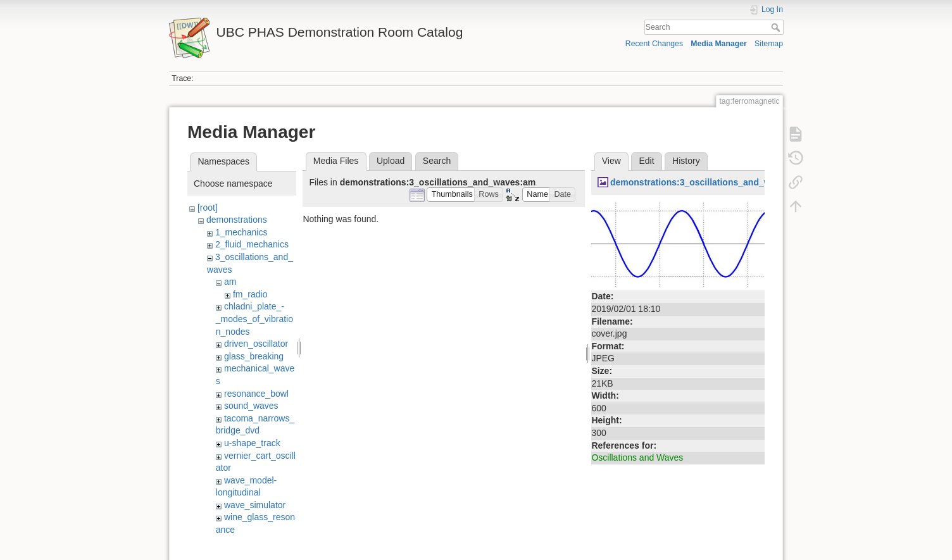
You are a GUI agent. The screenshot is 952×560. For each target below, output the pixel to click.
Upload (391, 161)
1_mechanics (241, 232)
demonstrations (237, 220)
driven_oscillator (256, 344)
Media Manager (719, 44)
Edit (646, 161)
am (230, 282)
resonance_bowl (256, 394)
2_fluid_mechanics (252, 244)
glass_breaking (254, 356)
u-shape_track (252, 443)
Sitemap (769, 44)
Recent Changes (654, 44)
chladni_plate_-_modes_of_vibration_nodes (254, 319)
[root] (208, 208)
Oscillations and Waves (637, 457)
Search (777, 27)
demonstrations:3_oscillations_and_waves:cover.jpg (721, 182)
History (686, 161)
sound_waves (251, 406)
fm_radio (250, 294)
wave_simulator (255, 505)
